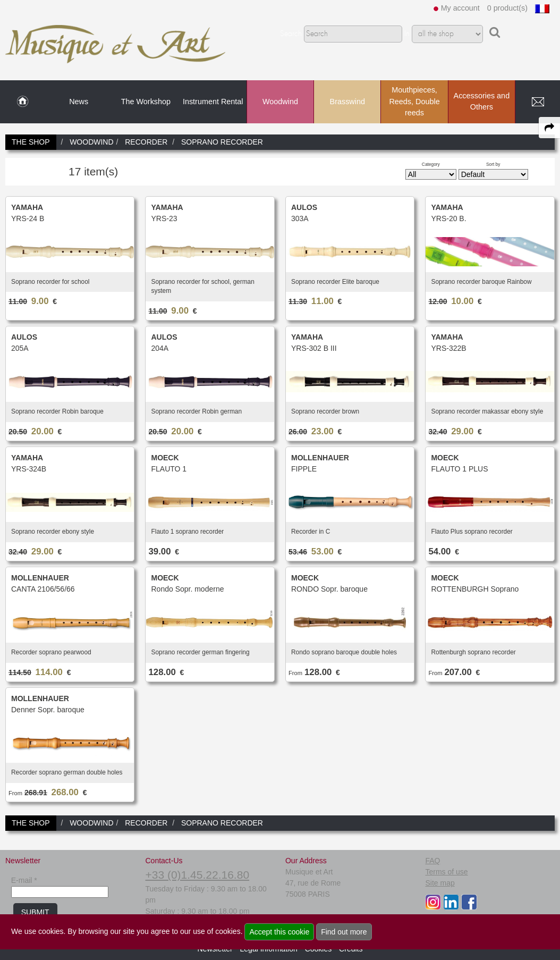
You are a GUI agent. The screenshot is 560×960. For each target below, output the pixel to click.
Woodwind (280, 102)
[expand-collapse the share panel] (549, 128)
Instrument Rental (213, 102)
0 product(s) (507, 8)
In (407, 34)
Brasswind (347, 102)
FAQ (432, 861)
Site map (440, 883)
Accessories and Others (482, 102)
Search (291, 34)
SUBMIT (35, 912)
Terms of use (446, 872)
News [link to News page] (79, 102)
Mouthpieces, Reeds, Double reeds (414, 101)
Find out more (344, 932)
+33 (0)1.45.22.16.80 (197, 875)
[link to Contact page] (538, 102)
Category (431, 164)
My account (460, 8)
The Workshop (146, 102)
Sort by (493, 164)
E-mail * (24, 880)
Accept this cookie (279, 932)
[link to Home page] (23, 102)
